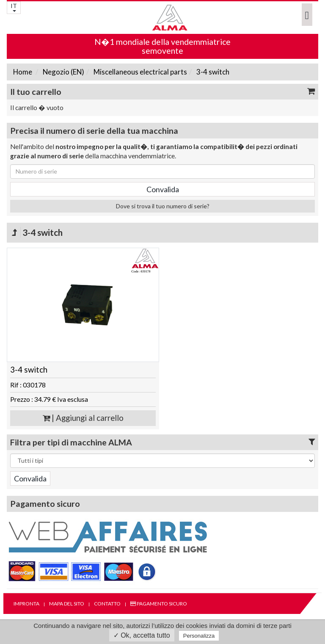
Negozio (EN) (63, 72)
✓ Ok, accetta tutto (142, 635)
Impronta (26, 604)
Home (23, 72)
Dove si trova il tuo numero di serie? (163, 206)
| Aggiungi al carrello (83, 418)
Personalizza (199, 636)
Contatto (107, 604)
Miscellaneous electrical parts (140, 72)
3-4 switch (212, 72)
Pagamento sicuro (159, 604)
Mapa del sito (67, 604)
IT (14, 7)
